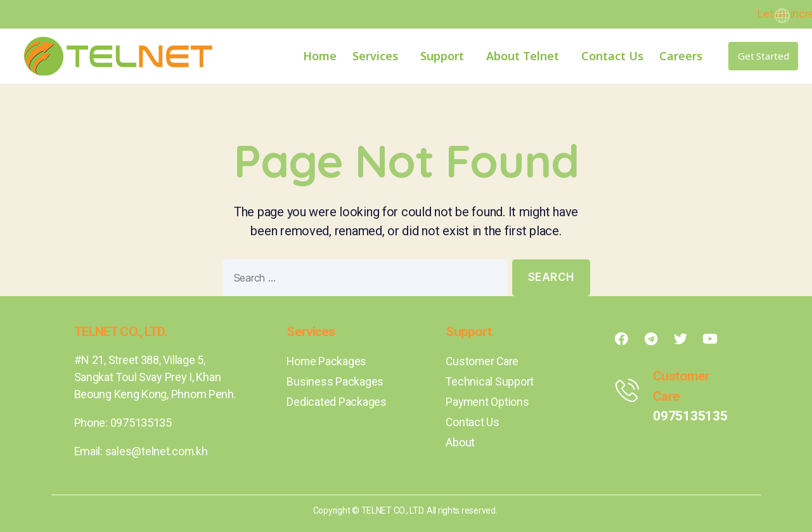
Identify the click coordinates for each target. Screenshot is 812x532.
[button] (763, 56)
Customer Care (483, 361)
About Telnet (526, 56)
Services (378, 56)
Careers (681, 56)
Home (320, 56)
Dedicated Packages (336, 402)
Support (445, 56)
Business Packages (335, 381)
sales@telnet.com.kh (157, 451)
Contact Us (612, 56)
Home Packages (327, 361)
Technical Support (490, 381)
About (460, 442)
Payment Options (488, 402)
